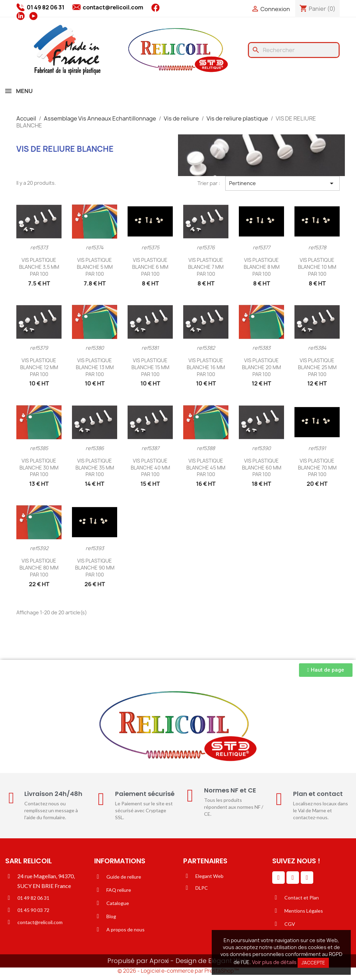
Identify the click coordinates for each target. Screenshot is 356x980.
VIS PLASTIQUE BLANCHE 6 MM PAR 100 (150, 267)
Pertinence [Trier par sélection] (282, 183)
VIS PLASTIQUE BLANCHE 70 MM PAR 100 (317, 468)
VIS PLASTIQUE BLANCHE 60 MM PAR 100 (262, 468)
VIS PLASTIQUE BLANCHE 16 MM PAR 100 (206, 367)
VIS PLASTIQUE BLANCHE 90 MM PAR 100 (95, 568)
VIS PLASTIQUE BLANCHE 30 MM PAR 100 (39, 468)
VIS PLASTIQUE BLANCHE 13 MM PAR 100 (95, 367)
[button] (326, 670)
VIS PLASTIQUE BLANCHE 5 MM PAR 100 (95, 267)
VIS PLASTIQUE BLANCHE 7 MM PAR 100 (206, 267)
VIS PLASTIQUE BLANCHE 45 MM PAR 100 (206, 468)
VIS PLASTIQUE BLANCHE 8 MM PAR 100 (262, 267)
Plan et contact (318, 794)
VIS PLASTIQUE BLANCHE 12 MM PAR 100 (39, 367)
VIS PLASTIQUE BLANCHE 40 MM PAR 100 (150, 468)
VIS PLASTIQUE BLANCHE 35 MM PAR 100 (95, 468)
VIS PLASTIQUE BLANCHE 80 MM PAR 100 (39, 568)
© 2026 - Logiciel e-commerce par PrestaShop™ (178, 971)
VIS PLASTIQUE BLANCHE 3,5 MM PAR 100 (39, 267)
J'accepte (313, 963)
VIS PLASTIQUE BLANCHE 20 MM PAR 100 (261, 367)
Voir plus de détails (274, 962)
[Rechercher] (294, 50)
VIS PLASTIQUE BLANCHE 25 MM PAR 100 (317, 367)
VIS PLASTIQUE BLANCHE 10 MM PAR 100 (317, 267)
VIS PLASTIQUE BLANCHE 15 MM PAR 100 (150, 367)
